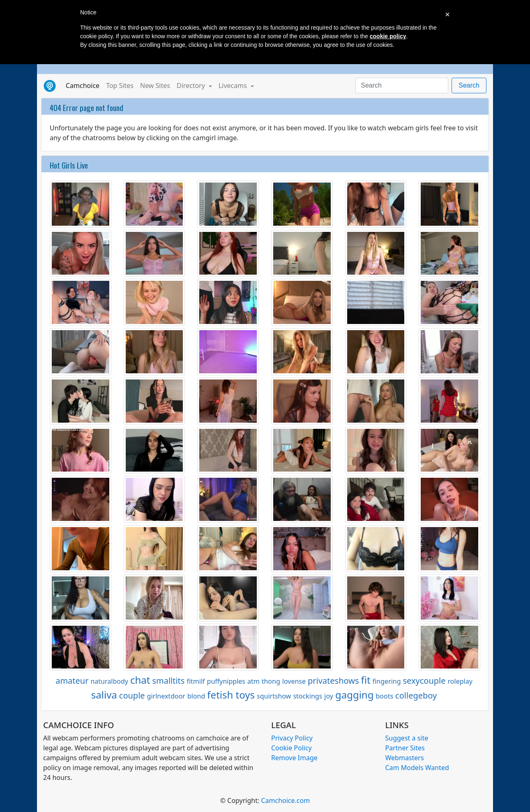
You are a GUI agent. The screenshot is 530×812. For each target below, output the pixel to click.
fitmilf (196, 681)
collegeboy (416, 695)
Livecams (234, 86)
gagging (355, 695)
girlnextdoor (166, 696)
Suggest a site (407, 738)
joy (329, 696)
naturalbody (109, 681)
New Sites (155, 86)
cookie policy (388, 36)
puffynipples (226, 681)
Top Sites (120, 86)
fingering (387, 681)
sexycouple (424, 681)
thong (271, 681)
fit (366, 680)
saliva (104, 695)
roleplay (460, 681)
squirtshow (274, 696)
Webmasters (405, 758)
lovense (294, 681)
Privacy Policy (292, 738)
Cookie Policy (291, 748)
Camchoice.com (285, 800)
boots (384, 696)
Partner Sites (405, 748)
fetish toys (231, 695)
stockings (308, 696)
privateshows (333, 681)
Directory (192, 86)
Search (469, 85)
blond (196, 696)
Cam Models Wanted (417, 768)
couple (132, 695)
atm (253, 681)
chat (140, 680)
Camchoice (84, 85)
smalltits (168, 681)
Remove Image (294, 758)
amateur (72, 681)
